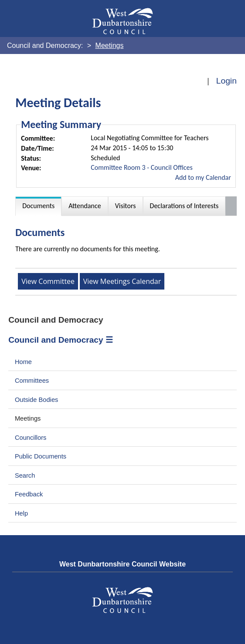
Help (21, 513)
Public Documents (41, 456)
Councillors (31, 438)
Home (23, 362)
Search (25, 475)
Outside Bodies (37, 400)
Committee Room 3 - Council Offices (142, 167)
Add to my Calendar (203, 177)
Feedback (29, 494)
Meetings (28, 418)
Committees (32, 381)
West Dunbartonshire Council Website (122, 564)
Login (226, 81)
